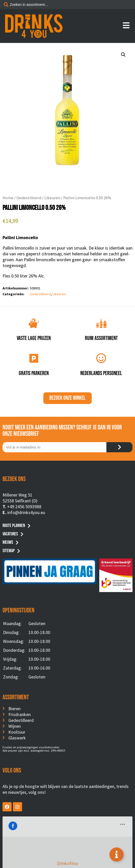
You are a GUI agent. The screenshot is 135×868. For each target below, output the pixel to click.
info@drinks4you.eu (26, 512)
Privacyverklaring (68, 856)
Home (8, 198)
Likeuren (52, 198)
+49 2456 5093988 (24, 507)
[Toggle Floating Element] (117, 855)
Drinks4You (23, 824)
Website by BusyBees (67, 862)
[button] (123, 55)
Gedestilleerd (29, 198)
